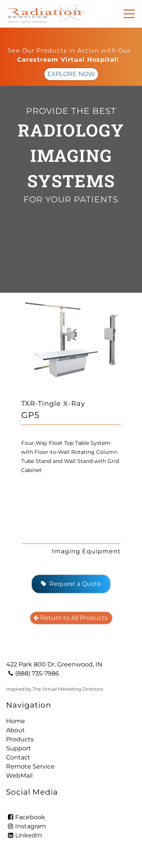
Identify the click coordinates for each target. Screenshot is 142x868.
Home (16, 721)
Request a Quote (71, 584)
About (16, 730)
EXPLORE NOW (71, 74)
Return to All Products (71, 618)
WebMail (19, 776)
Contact (18, 757)
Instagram (26, 826)
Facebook (26, 817)
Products (20, 739)
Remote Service (30, 766)
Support (19, 748)
